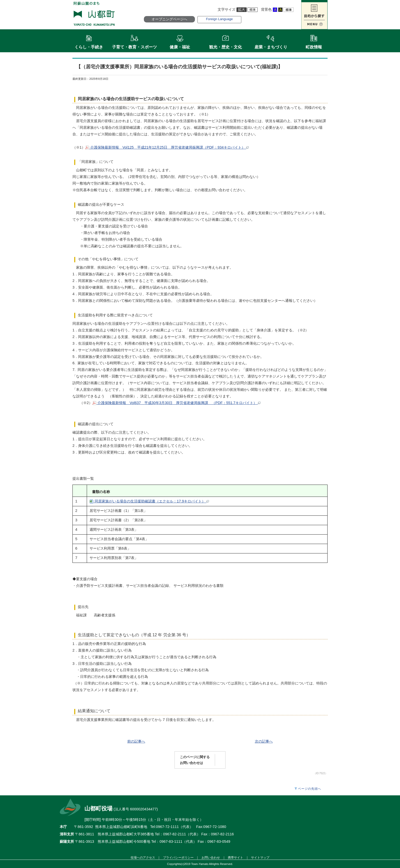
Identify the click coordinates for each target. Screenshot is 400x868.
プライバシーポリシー (178, 857)
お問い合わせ (211, 857)
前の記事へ (136, 741)
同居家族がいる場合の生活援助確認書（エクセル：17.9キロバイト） (149, 501)
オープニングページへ (169, 19)
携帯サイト (235, 857)
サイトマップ (260, 857)
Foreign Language (219, 19)
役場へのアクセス (143, 857)
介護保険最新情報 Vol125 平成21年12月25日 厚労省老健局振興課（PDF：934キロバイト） (167, 147)
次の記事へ (264, 741)
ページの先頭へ (310, 789)
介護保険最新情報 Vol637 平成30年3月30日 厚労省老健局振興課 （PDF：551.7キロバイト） (176, 403)
